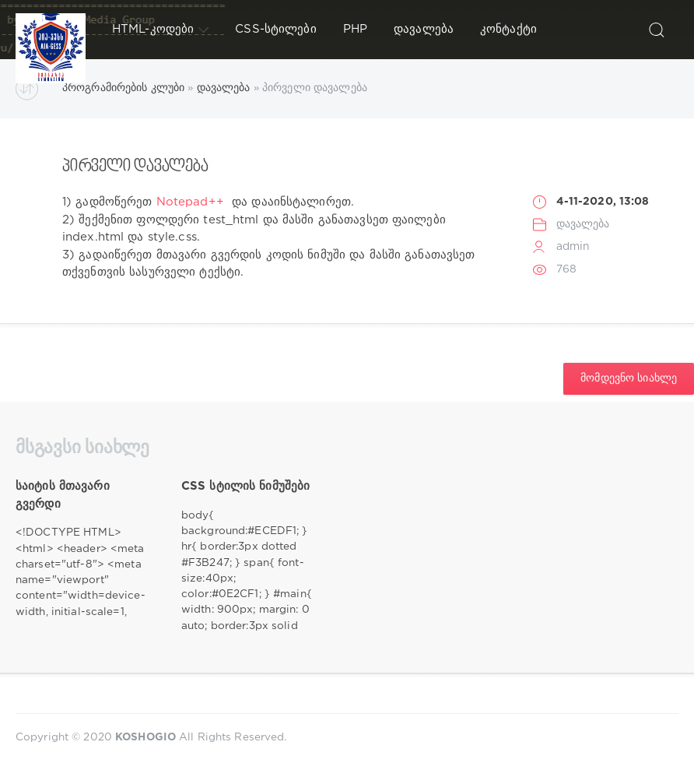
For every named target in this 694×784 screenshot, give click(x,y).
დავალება (424, 29)
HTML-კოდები (160, 30)
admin (573, 247)
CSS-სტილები (275, 29)
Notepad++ (190, 202)
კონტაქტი (508, 29)
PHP (355, 29)
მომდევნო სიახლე (629, 378)
